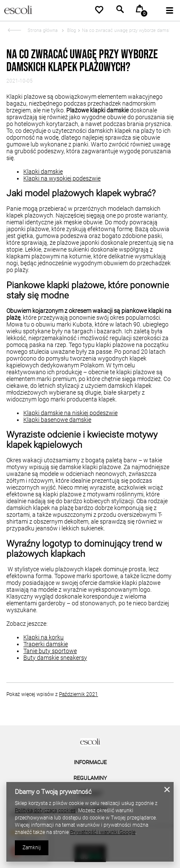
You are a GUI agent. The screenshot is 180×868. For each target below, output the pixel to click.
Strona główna (43, 30)
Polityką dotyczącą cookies (45, 811)
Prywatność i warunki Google (103, 832)
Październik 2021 (79, 694)
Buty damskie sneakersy (55, 658)
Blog (71, 30)
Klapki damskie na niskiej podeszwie (70, 413)
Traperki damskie (46, 644)
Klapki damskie (43, 172)
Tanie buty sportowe (50, 651)
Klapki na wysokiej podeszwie (62, 178)
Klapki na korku (44, 637)
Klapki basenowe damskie (57, 420)
